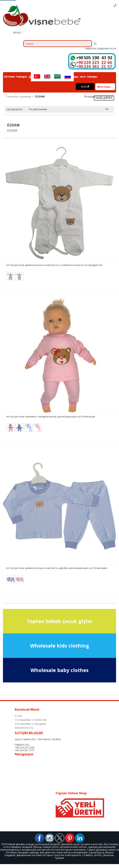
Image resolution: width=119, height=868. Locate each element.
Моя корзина (106, 87)
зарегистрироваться (100, 48)
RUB (85, 87)
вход (17, 32)
